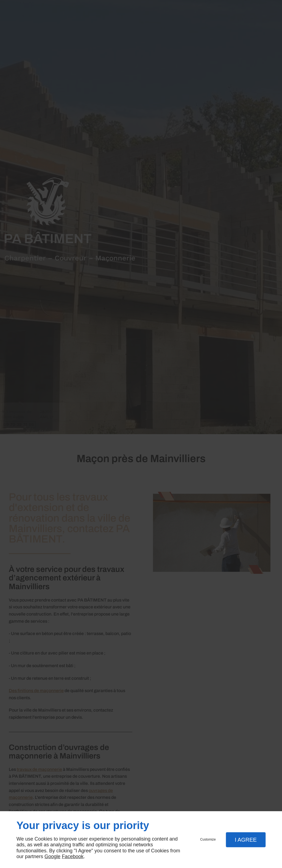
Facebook (73, 856)
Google (52, 856)
